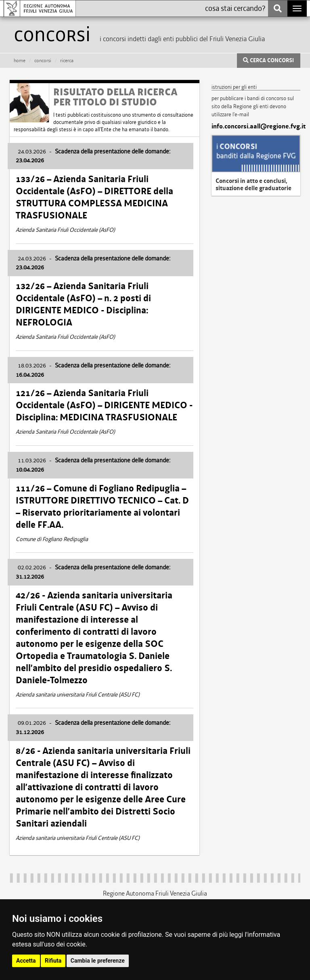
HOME (20, 61)
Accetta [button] (26, 961)
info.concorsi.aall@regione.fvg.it (256, 126)
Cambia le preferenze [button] (98, 961)
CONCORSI (43, 61)
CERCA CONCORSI (268, 61)
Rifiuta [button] (53, 961)
